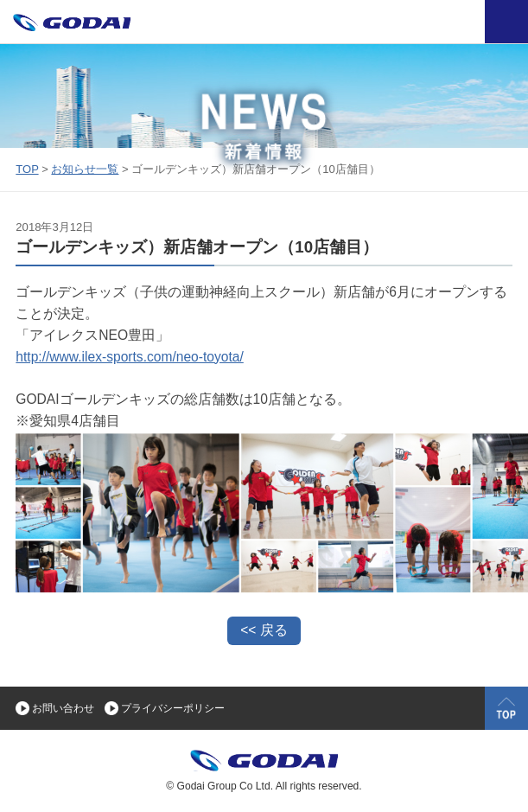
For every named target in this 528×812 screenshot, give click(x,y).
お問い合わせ (63, 708)
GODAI (301, 766)
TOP (27, 169)
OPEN (506, 22)
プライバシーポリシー (173, 708)
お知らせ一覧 (85, 169)
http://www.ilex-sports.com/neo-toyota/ (129, 357)
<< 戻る (264, 630)
